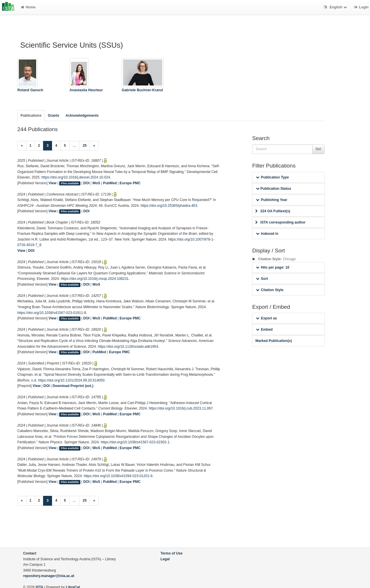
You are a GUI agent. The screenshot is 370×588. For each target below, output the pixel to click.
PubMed (110, 183)
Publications (31, 116)
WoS (96, 183)
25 (85, 146)
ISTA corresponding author (280, 222)
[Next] (94, 146)
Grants (53, 116)
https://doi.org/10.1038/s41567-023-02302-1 (135, 442)
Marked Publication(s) (274, 341)
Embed (264, 330)
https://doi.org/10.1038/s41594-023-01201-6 (118, 476)
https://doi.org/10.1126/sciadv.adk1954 (128, 347)
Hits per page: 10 (272, 267)
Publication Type (272, 177)
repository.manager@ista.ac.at (49, 576)
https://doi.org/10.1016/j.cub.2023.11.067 (181, 408)
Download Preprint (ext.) (73, 386)
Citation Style (270, 290)
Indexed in (267, 234)
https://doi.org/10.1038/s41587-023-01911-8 (52, 313)
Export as (266, 318)
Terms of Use (171, 553)
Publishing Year (271, 200)
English (336, 7)
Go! (319, 149)
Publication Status (273, 189)
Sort (262, 279)
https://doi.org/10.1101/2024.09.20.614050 (71, 380)
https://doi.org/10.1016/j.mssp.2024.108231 (95, 279)
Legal (165, 559)
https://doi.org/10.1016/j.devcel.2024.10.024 (76, 177)
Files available (70, 183)
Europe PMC (130, 183)
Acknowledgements (82, 116)
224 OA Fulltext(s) (273, 211)
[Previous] (22, 146)
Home (28, 7)
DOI (86, 183)
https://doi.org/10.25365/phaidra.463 (169, 206)
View (53, 183)
